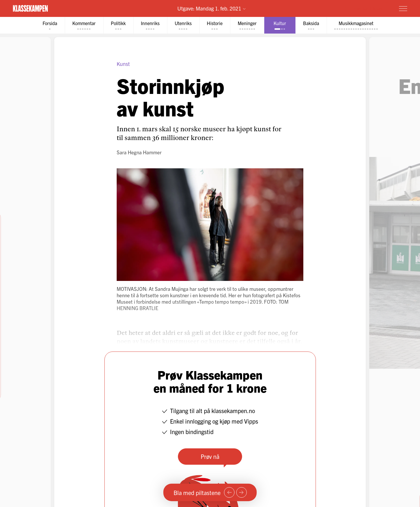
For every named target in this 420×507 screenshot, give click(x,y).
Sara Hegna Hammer (139, 152)
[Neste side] (242, 492)
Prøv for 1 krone (368, 8)
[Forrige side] (229, 492)
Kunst (123, 64)
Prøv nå (210, 456)
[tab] (50, 25)
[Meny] (403, 8)
